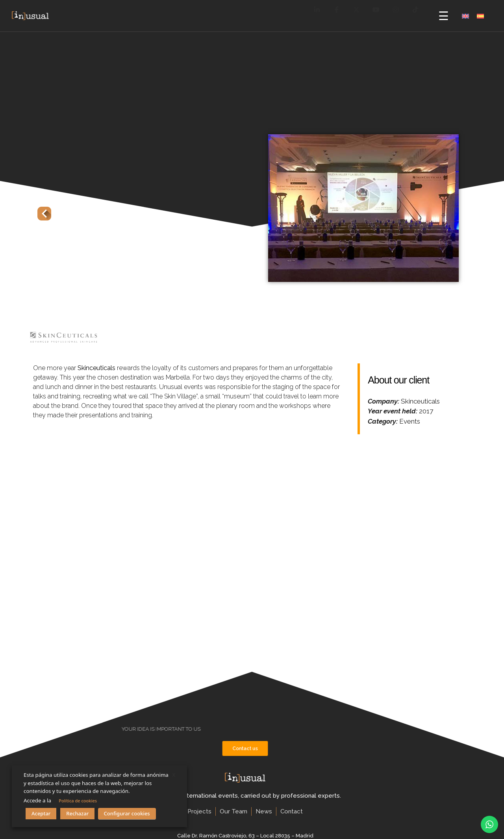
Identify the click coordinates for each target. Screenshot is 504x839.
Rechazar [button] (77, 813)
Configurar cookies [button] (127, 813)
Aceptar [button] (41, 813)
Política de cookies (78, 801)
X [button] (174, 775)
